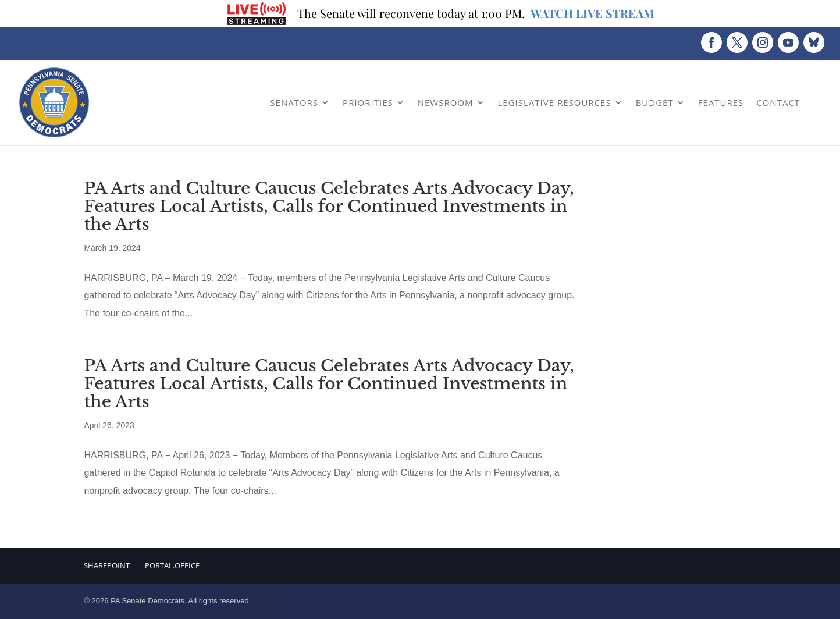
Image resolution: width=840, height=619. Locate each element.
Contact (778, 102)
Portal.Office (172, 565)
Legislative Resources (555, 102)
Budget (655, 102)
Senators (294, 102)
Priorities (368, 102)
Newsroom (446, 102)
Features (721, 102)
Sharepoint (107, 565)
